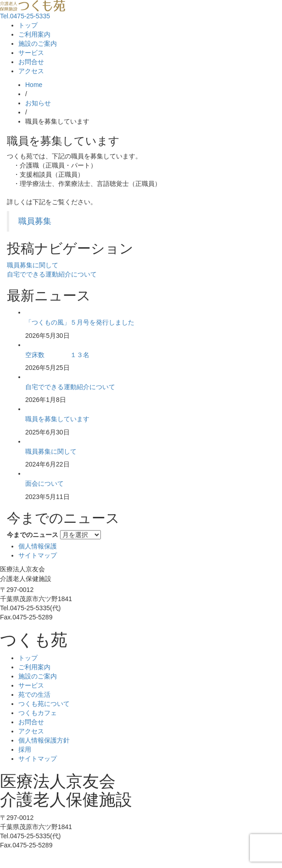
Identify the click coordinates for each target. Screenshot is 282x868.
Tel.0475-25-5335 (25, 16)
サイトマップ (38, 555)
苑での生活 (34, 694)
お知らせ (38, 103)
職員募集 (35, 221)
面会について (44, 483)
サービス (31, 53)
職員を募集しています (57, 419)
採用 (25, 749)
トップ (28, 25)
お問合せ (31, 62)
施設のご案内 (38, 43)
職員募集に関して (33, 265)
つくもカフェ (38, 713)
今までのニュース (33, 535)
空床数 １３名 (57, 355)
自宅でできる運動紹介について (52, 274)
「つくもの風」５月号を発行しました (80, 322)
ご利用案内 (34, 34)
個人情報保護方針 (44, 740)
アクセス (31, 71)
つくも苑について (44, 704)
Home (34, 85)
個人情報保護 (38, 546)
